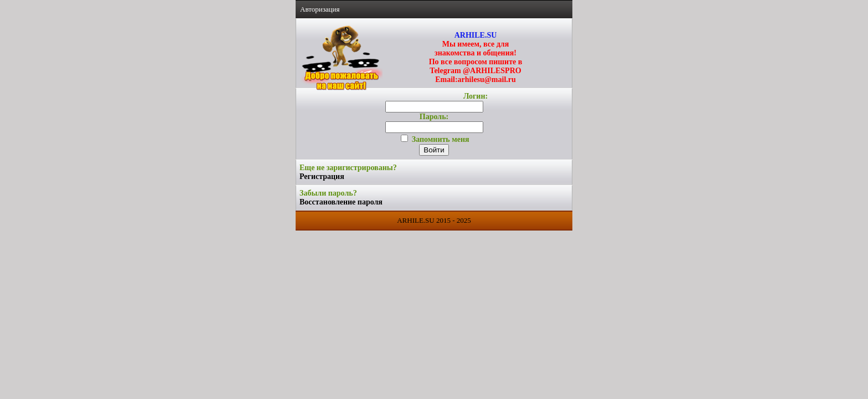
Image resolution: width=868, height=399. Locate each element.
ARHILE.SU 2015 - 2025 (434, 220)
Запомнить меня (435, 139)
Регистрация (322, 177)
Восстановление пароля (341, 202)
